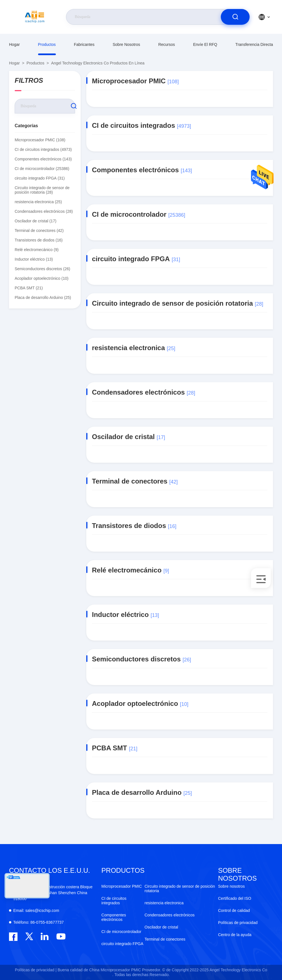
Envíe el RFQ (205, 44)
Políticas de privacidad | (36, 970)
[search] (235, 17)
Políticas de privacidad (238, 923)
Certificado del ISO (235, 898)
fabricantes (84, 44)
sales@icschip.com (36, 910)
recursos (167, 44)
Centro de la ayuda (235, 935)
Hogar (14, 44)
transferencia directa (254, 44)
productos (47, 44)
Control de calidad (234, 910)
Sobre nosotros (126, 44)
